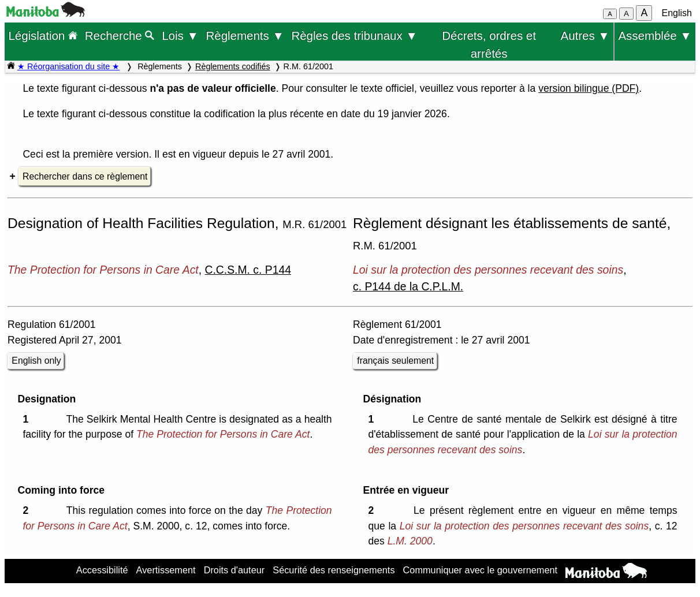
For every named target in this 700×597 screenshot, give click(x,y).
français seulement (395, 361)
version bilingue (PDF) (589, 88)
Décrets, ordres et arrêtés (489, 37)
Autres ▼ (585, 36)
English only (36, 361)
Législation (43, 36)
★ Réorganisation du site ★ (68, 66)
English (677, 13)
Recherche (120, 36)
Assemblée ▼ (655, 36)
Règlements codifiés (233, 66)
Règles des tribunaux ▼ (354, 36)
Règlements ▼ (245, 36)
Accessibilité (102, 570)
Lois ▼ (180, 36)
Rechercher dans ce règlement (85, 176)
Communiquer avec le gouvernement (480, 570)
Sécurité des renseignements (334, 570)
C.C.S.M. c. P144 (248, 270)
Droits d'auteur (234, 570)
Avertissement (166, 570)
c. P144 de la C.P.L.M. (408, 286)
